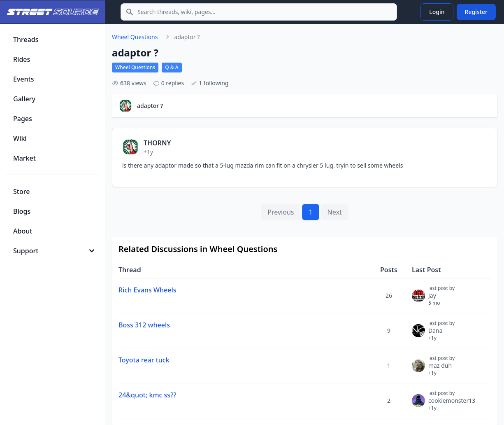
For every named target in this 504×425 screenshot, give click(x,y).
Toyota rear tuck (144, 360)
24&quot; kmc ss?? (147, 395)
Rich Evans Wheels (147, 290)
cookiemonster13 (452, 404)
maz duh (441, 369)
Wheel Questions (135, 37)
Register (476, 12)
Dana (441, 334)
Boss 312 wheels (144, 325)
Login (437, 12)
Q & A (172, 67)
